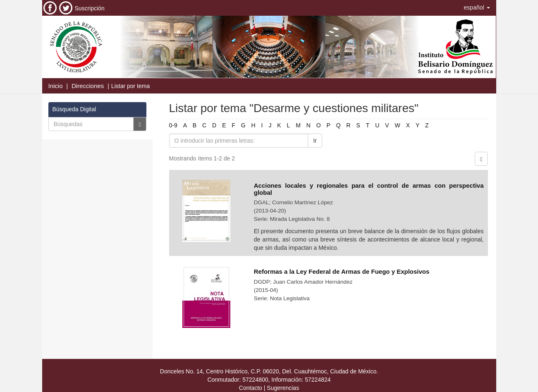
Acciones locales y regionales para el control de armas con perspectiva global (369, 189)
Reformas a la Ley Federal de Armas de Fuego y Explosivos (342, 271)
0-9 (173, 125)
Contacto (251, 388)
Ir (315, 141)
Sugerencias (283, 388)
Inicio (56, 86)
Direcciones (88, 86)
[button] (477, 7)
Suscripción (90, 8)
